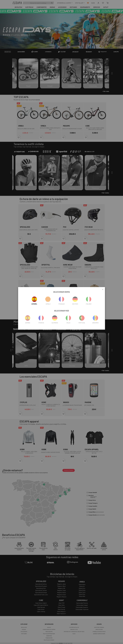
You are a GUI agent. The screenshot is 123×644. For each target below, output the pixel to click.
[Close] (103, 290)
